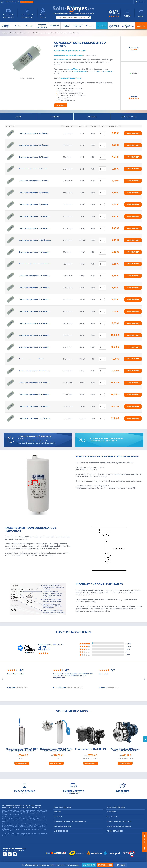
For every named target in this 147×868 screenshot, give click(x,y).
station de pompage (30, 827)
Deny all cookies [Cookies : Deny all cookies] (105, 865)
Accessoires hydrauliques (119, 821)
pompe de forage (36, 825)
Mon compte (140, 2)
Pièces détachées (115, 831)
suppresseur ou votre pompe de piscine (13, 828)
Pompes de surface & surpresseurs (70, 821)
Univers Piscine (61, 831)
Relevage (58, 817)
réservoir (36, 828)
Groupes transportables (119, 826)
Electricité (112, 817)
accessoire (7, 829)
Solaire (57, 812)
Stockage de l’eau (62, 826)
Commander (134, 133)
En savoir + (61, 105)
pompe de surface (19, 824)
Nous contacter (27, 2)
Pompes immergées (62, 807)
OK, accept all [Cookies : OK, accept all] (89, 865)
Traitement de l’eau (116, 807)
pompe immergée (10, 825)
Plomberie (111, 812)
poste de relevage (12, 827)
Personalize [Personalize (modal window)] (121, 865)
